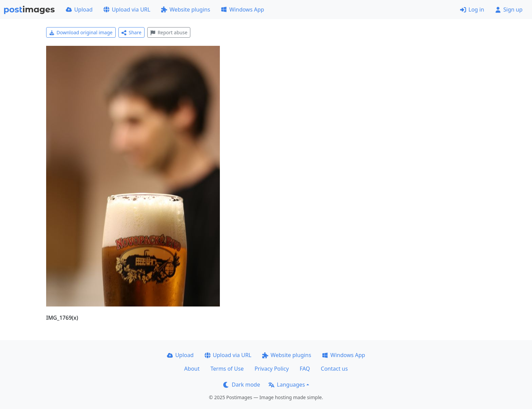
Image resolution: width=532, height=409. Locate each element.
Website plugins (186, 10)
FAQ (305, 369)
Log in (472, 10)
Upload (79, 10)
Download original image (81, 32)
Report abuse (169, 32)
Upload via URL (127, 10)
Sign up (509, 10)
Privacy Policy (272, 369)
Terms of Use (227, 369)
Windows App (242, 10)
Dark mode (242, 385)
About (192, 369)
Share (131, 32)
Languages (287, 385)
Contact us (335, 369)
